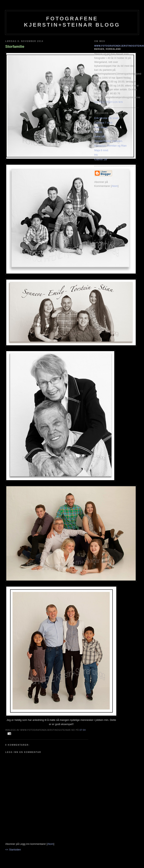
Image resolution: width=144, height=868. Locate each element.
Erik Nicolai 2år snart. (107, 118)
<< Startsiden (13, 850)
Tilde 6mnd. (101, 127)
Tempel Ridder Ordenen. (109, 141)
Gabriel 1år (101, 159)
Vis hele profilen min (109, 102)
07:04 (83, 730)
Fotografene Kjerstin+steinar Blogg (72, 22)
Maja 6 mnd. (102, 150)
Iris (96, 155)
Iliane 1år (100, 136)
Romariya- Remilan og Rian (110, 146)
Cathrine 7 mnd (103, 123)
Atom (50, 844)
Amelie (98, 132)
